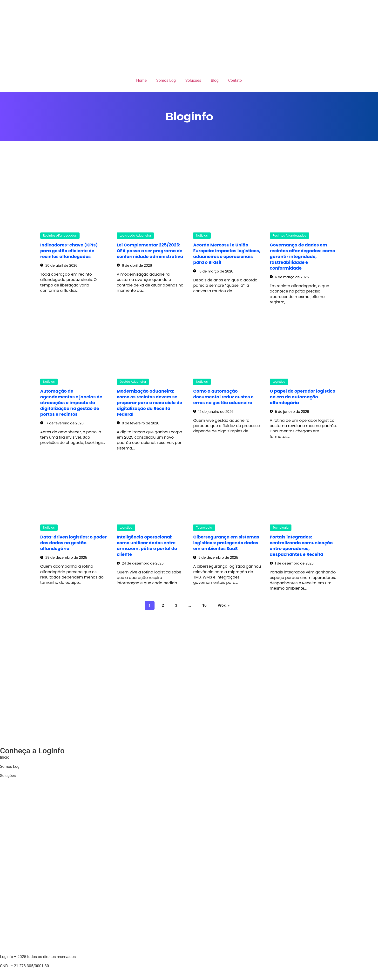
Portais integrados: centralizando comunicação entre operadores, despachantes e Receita (301, 546)
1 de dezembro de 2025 (292, 563)
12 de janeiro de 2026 (213, 412)
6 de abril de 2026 (134, 265)
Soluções (193, 80)
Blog (215, 80)
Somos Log (166, 80)
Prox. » (224, 605)
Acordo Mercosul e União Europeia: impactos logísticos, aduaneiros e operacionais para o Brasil (227, 254)
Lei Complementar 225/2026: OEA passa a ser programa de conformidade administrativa (150, 251)
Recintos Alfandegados (60, 235)
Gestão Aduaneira (133, 382)
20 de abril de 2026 (59, 265)
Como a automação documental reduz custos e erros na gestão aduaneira (223, 397)
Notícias (202, 235)
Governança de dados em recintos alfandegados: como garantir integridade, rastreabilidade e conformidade (302, 256)
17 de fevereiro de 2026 (62, 423)
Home (141, 80)
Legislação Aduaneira (135, 235)
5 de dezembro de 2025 (216, 558)
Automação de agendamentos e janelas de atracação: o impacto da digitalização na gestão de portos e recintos (71, 403)
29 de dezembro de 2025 (64, 558)
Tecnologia (204, 527)
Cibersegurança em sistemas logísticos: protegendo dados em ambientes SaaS (226, 543)
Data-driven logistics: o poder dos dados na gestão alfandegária (74, 543)
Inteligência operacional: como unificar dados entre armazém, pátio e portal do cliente (147, 546)
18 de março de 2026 (213, 271)
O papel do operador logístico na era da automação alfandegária (303, 397)
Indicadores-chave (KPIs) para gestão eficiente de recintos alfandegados (69, 251)
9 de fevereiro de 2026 (138, 423)
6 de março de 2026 (289, 277)
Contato (235, 80)
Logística (279, 382)
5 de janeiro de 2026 (289, 412)
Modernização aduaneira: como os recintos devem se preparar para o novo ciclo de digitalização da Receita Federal (149, 403)
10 (204, 604)
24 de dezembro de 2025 (140, 563)
